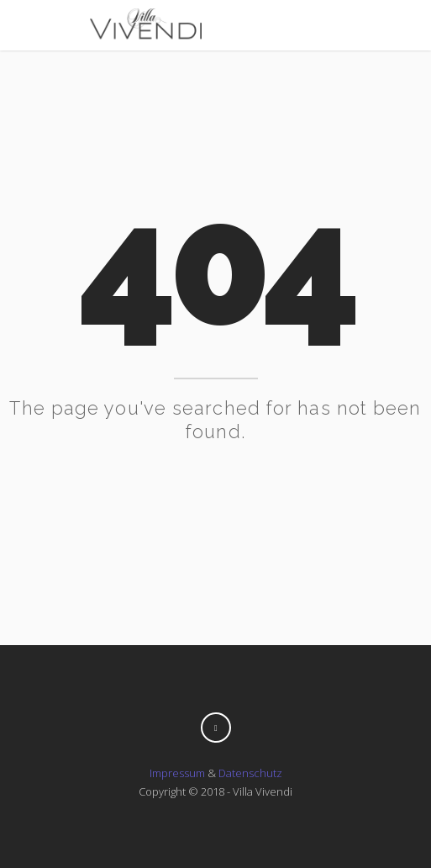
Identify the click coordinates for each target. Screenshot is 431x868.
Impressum (177, 773)
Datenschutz (250, 773)
